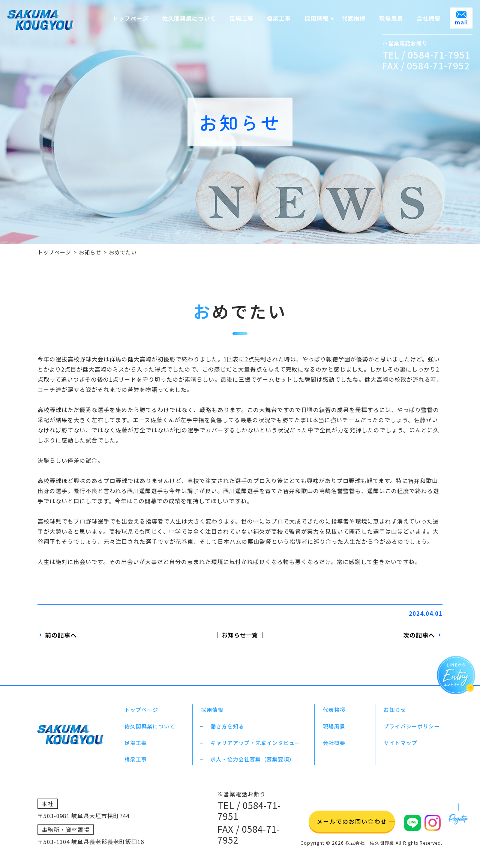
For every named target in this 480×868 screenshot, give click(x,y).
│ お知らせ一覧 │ (240, 635)
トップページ (54, 252)
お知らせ (90, 252)
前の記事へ (61, 635)
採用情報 (316, 18)
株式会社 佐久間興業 (370, 843)
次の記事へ (419, 635)
